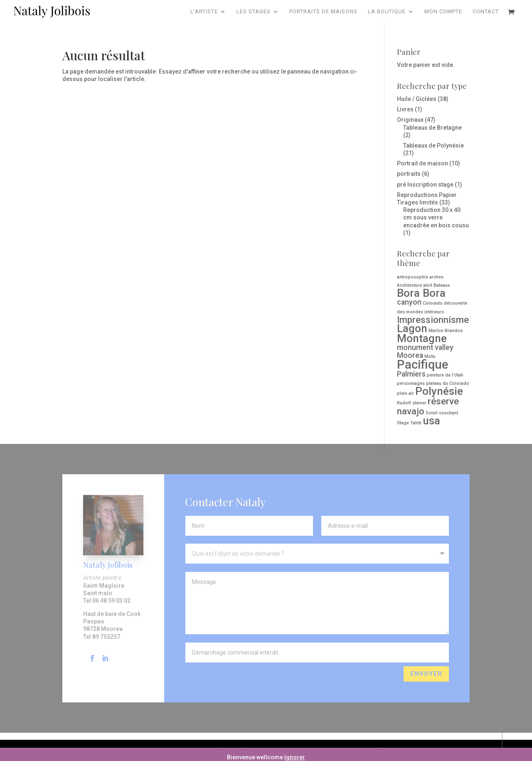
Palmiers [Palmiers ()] (411, 374)
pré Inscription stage (425, 185)
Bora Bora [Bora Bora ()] (421, 293)
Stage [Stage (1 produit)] (403, 423)
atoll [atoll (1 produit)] (428, 285)
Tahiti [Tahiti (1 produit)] (416, 423)
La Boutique (387, 12)
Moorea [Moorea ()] (410, 355)
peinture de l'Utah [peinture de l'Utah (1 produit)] (445, 375)
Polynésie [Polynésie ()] (439, 391)
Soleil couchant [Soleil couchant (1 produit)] (442, 413)
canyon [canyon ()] (409, 302)
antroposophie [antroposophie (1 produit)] (413, 277)
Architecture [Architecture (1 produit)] (409, 285)
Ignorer (295, 757)
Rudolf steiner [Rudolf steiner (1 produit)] (412, 403)
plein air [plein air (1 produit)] (405, 393)
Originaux (410, 120)
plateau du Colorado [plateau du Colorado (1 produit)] (448, 383)
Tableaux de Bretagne (432, 128)
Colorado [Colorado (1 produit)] (433, 303)
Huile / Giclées (417, 99)
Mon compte (443, 12)
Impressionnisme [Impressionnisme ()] (433, 320)
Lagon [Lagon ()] (412, 328)
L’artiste (204, 12)
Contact (486, 12)
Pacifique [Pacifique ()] (422, 364)
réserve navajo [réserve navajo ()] (428, 406)
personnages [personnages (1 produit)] (411, 383)
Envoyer (426, 718)
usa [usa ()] (431, 421)
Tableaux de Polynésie (433, 145)
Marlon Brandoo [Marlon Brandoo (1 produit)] (446, 331)
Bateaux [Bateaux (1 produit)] (442, 285)
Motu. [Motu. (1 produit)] (430, 356)
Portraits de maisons (323, 12)
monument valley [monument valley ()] (425, 347)
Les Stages (254, 12)
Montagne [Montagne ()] (422, 338)
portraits (409, 174)
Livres (405, 109)
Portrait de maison (422, 163)
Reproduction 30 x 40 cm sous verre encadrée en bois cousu (436, 217)
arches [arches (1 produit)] (436, 277)
